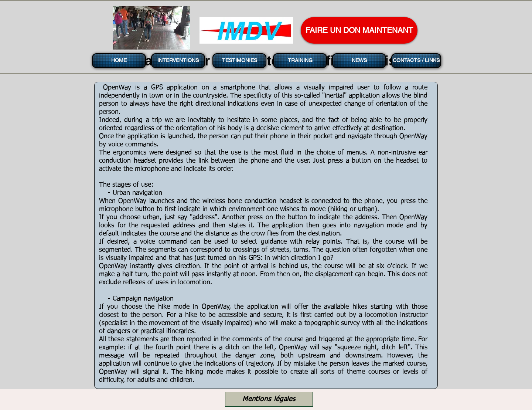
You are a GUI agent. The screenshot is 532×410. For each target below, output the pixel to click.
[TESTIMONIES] (239, 61)
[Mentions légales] (269, 399)
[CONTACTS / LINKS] (416, 61)
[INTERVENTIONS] (178, 61)
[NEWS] (359, 61)
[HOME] (119, 61)
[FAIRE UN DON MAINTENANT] (359, 30)
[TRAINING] (300, 61)
